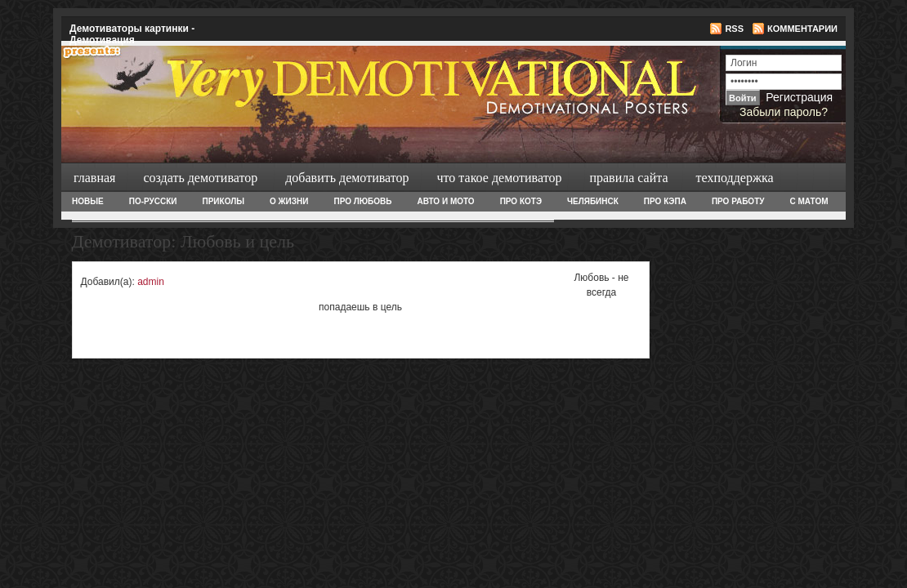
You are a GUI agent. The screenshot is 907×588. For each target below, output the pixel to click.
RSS (734, 29)
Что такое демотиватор (498, 178)
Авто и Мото (445, 201)
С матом (809, 201)
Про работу (738, 201)
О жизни (289, 201)
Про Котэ (521, 201)
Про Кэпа (665, 201)
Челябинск (593, 201)
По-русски (153, 201)
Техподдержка (733, 178)
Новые (88, 201)
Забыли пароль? (784, 112)
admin (151, 282)
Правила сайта (627, 178)
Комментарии (802, 29)
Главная (94, 178)
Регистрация (799, 97)
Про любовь (362, 201)
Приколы (223, 201)
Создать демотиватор (199, 178)
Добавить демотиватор (345, 178)
